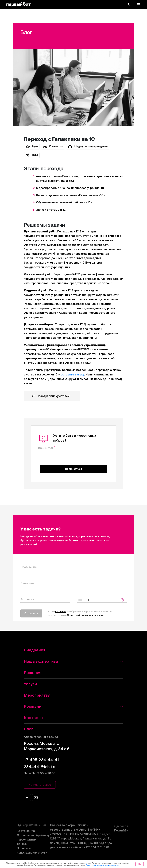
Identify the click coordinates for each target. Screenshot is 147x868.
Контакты (34, 718)
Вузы (32, 147)
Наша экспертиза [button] (73, 661)
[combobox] (81, 600)
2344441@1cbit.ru (40, 767)
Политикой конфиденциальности (102, 865)
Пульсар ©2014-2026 (32, 825)
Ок (139, 864)
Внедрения (35, 650)
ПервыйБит (122, 828)
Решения (33, 673)
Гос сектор (53, 147)
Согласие (61, 612)
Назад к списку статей (50, 396)
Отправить (31, 614)
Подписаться (73, 469)
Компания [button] (73, 706)
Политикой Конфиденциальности (87, 615)
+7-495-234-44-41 (41, 760)
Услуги (30, 684)
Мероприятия (37, 695)
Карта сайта (26, 831)
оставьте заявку (72, 375)
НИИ (32, 155)
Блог (28, 729)
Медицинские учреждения (88, 147)
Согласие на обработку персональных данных (34, 840)
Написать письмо (40, 785)
